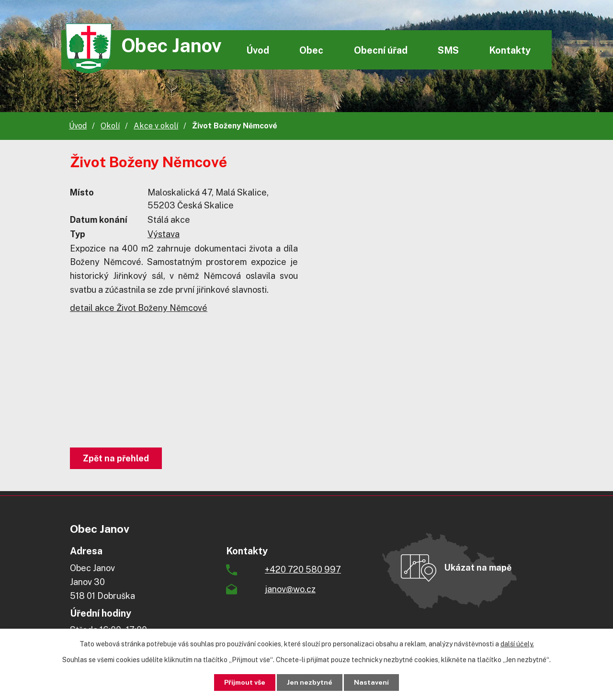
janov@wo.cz (290, 589)
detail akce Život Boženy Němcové (139, 308)
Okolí (110, 126)
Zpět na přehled (116, 458)
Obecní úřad (381, 50)
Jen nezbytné (310, 682)
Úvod (258, 50)
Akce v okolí (156, 126)
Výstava (164, 234)
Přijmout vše (245, 682)
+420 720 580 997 (303, 569)
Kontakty (510, 50)
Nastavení (372, 682)
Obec (311, 50)
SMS (448, 50)
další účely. (517, 644)
